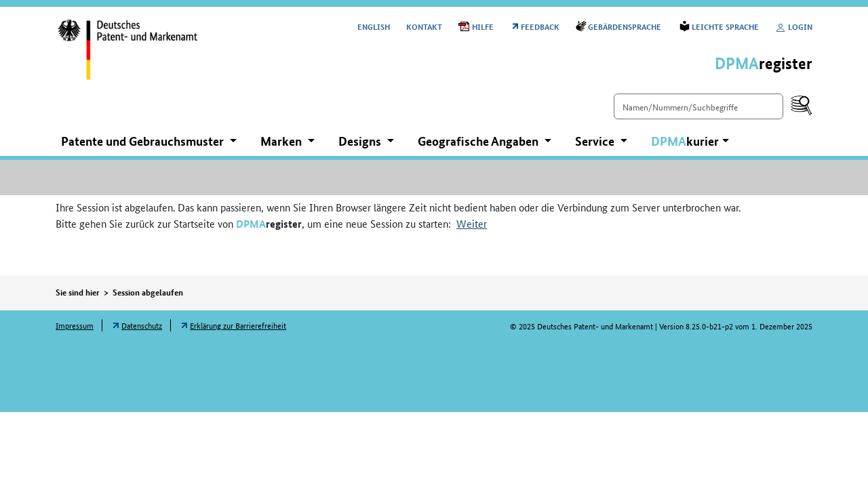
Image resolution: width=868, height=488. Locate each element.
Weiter (472, 223)
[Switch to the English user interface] (374, 26)
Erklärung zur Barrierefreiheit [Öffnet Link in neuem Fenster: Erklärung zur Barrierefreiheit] (238, 325)
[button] (690, 141)
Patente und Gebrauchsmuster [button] (144, 141)
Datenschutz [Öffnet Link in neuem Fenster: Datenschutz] (142, 325)
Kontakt (424, 26)
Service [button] (596, 141)
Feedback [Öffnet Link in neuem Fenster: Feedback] (540, 26)
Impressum (75, 325)
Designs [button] (361, 141)
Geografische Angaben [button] (479, 141)
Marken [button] (282, 141)
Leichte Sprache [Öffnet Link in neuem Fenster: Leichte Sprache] (725, 26)
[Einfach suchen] (698, 106)
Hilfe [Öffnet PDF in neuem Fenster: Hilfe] (483, 26)
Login (794, 26)
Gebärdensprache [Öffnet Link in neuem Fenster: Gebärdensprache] (626, 26)
